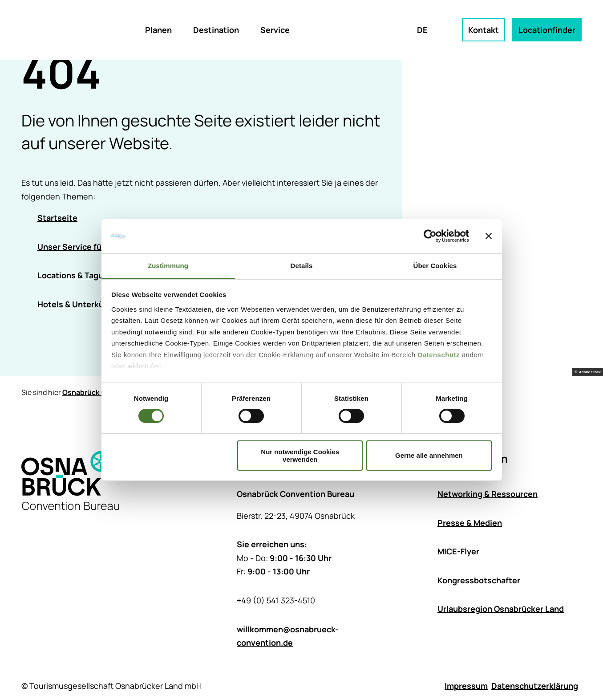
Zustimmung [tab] (168, 266)
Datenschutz (439, 355)
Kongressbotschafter (479, 580)
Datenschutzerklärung (535, 686)
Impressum (466, 686)
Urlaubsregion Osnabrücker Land (501, 609)
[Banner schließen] (489, 236)
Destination (216, 30)
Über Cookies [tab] (435, 266)
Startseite (57, 218)
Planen (158, 30)
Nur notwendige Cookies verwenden (300, 456)
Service (275, 30)
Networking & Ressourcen (488, 494)
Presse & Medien (470, 523)
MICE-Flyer (458, 552)
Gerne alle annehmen (429, 455)
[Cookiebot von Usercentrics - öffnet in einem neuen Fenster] (430, 236)
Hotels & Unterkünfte (79, 304)
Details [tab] (302, 266)
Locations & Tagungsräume (90, 276)
